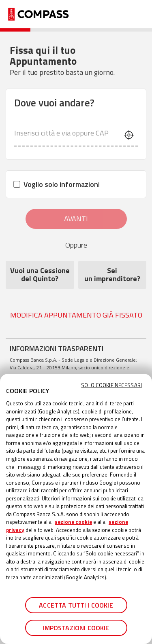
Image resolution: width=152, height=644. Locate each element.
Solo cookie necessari (111, 385)
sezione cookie (73, 522)
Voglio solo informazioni (57, 184)
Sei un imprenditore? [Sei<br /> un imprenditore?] (112, 275)
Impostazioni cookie (76, 628)
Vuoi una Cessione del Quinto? (40, 275)
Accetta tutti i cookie (76, 605)
